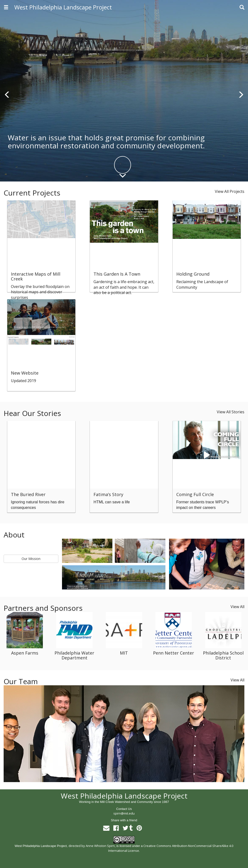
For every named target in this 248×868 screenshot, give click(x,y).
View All (237, 607)
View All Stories (231, 412)
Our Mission (31, 559)
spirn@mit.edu (124, 813)
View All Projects (230, 191)
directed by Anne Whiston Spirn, (92, 846)
